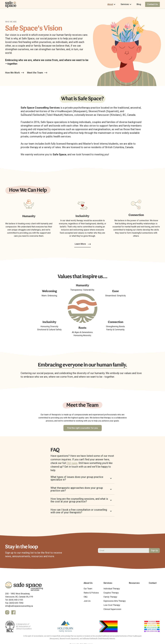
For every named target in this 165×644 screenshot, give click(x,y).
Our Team (88, 589)
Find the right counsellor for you (83, 428)
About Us (88, 583)
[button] (111, 4)
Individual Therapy (112, 589)
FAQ (86, 597)
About (110, 4)
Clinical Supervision (112, 609)
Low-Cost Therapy (112, 605)
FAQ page (72, 463)
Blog (139, 4)
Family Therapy (110, 597)
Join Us (87, 601)
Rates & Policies (91, 593)
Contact (153, 583)
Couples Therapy (111, 593)
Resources (134, 583)
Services (125, 4)
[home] (11, 4)
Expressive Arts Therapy (115, 601)
